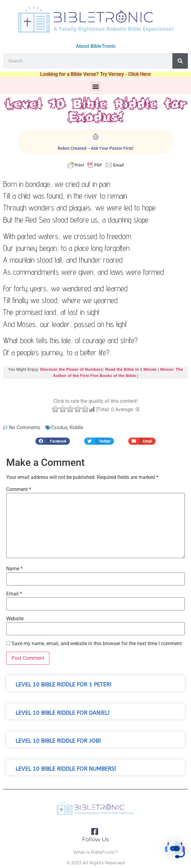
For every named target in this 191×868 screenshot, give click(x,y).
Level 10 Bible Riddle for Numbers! (66, 769)
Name (14, 569)
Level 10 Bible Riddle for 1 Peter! (64, 685)
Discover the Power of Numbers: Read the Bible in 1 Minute (98, 369)
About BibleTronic (96, 46)
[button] (95, 86)
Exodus (59, 427)
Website (15, 619)
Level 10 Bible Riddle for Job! (58, 741)
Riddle (76, 427)
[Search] (180, 61)
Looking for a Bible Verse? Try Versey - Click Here (95, 74)
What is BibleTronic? (96, 852)
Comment (19, 489)
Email (14, 594)
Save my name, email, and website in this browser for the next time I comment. (97, 644)
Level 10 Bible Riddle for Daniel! (63, 713)
